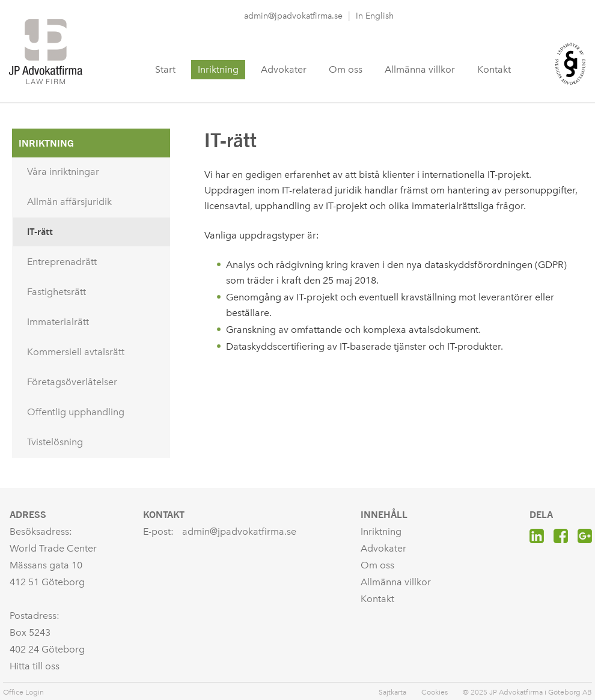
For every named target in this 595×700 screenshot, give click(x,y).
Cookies (435, 692)
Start (165, 69)
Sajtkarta (392, 692)
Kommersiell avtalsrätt (76, 352)
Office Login (23, 692)
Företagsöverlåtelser (72, 382)
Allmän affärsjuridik (69, 202)
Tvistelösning (55, 442)
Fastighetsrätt (56, 292)
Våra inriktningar (63, 172)
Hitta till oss (35, 666)
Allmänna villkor (420, 69)
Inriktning (218, 69)
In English (375, 16)
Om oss (346, 69)
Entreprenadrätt (62, 262)
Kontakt (494, 69)
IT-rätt (40, 232)
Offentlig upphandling (76, 412)
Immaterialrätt (58, 322)
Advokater (284, 69)
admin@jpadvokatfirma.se (293, 16)
